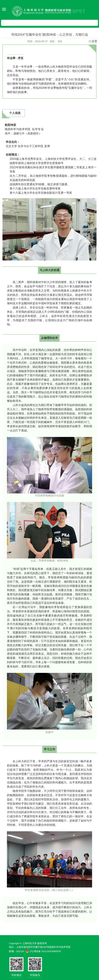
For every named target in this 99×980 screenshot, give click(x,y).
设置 (94, 41)
